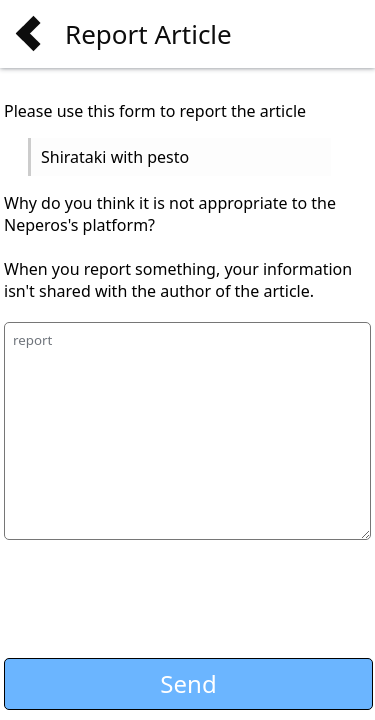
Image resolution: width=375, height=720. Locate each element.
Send (188, 683)
